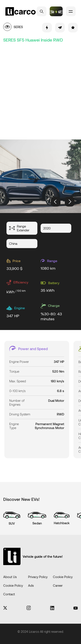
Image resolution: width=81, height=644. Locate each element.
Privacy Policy (38, 577)
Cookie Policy (63, 577)
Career (58, 585)
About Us (10, 577)
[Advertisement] (40, 90)
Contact (9, 594)
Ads (31, 585)
